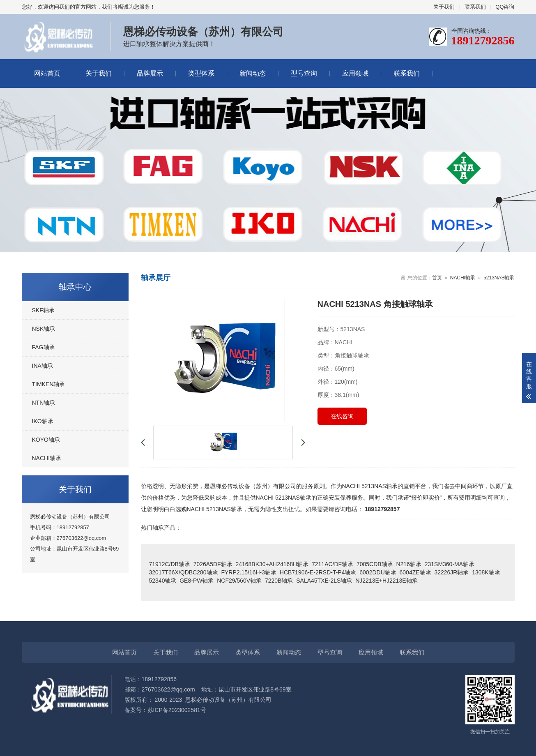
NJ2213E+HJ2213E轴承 (386, 581)
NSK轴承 (44, 329)
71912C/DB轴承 (170, 564)
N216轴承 (408, 564)
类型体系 (201, 73)
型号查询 (304, 73)
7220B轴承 (279, 581)
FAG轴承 (44, 347)
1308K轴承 (486, 572)
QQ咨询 (505, 7)
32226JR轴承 (451, 572)
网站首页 (47, 73)
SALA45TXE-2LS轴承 (324, 581)
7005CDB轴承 (375, 564)
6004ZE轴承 (415, 572)
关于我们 (444, 7)
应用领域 (355, 73)
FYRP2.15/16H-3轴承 (249, 572)
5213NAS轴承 (499, 278)
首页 (437, 278)
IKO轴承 (43, 421)
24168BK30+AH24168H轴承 (272, 564)
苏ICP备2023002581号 (177, 710)
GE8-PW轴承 (197, 581)
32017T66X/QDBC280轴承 (184, 572)
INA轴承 (43, 366)
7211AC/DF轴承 (332, 564)
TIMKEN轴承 (49, 384)
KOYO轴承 (46, 440)
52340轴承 (163, 581)
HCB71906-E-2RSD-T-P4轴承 (318, 572)
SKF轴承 (43, 310)
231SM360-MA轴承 (450, 564)
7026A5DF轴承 (213, 564)
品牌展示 (150, 73)
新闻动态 (253, 73)
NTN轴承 (44, 403)
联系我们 (475, 7)
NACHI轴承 (47, 458)
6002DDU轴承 (378, 572)
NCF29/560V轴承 (239, 581)
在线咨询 (342, 416)
